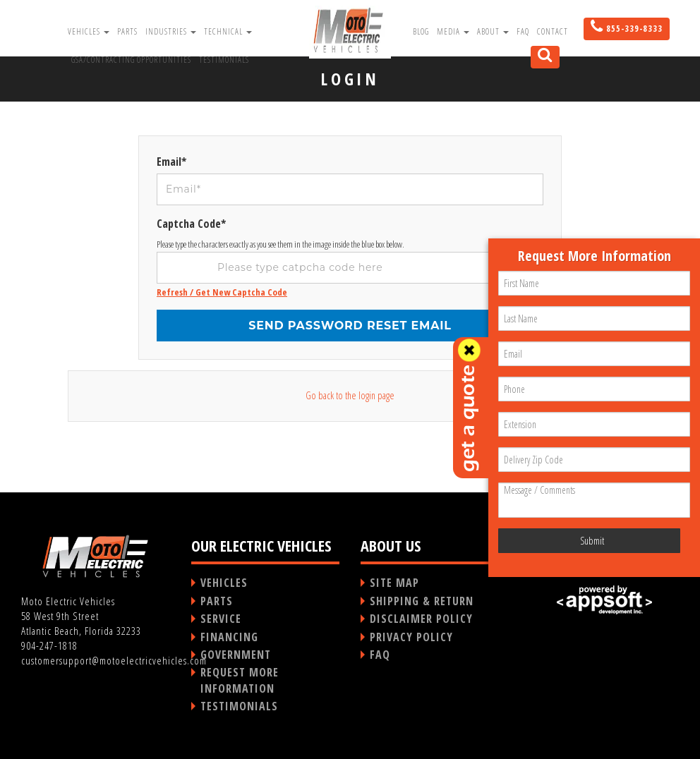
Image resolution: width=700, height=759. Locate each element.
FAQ (523, 31)
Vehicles (89, 31)
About (493, 31)
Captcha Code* (191, 224)
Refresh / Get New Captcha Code (222, 292)
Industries (171, 31)
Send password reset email (350, 326)
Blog (421, 31)
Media (453, 31)
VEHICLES (224, 583)
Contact (553, 31)
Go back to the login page (350, 395)
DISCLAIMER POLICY (421, 619)
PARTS (217, 601)
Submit (592, 541)
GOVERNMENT (236, 655)
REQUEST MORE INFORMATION (240, 680)
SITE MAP (394, 583)
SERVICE (221, 619)
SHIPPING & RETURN (422, 601)
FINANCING (229, 637)
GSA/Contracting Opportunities (131, 60)
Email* (171, 162)
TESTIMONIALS (239, 706)
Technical (228, 31)
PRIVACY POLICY (411, 637)
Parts (127, 31)
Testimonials (224, 60)
